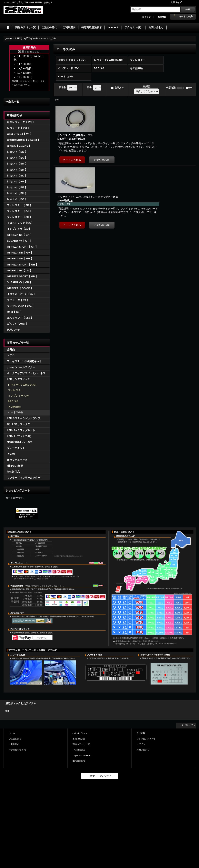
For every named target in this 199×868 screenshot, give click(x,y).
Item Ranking (79, 761)
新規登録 (162, 17)
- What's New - (80, 733)
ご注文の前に (15, 739)
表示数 (63, 88)
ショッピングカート (146, 739)
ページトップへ (188, 725)
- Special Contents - (82, 755)
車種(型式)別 (79, 739)
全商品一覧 (12, 102)
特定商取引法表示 (17, 750)
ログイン (146, 17)
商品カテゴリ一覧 (81, 744)
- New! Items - (79, 750)
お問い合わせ (143, 750)
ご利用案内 (14, 744)
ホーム (12, 733)
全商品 (11, 349)
